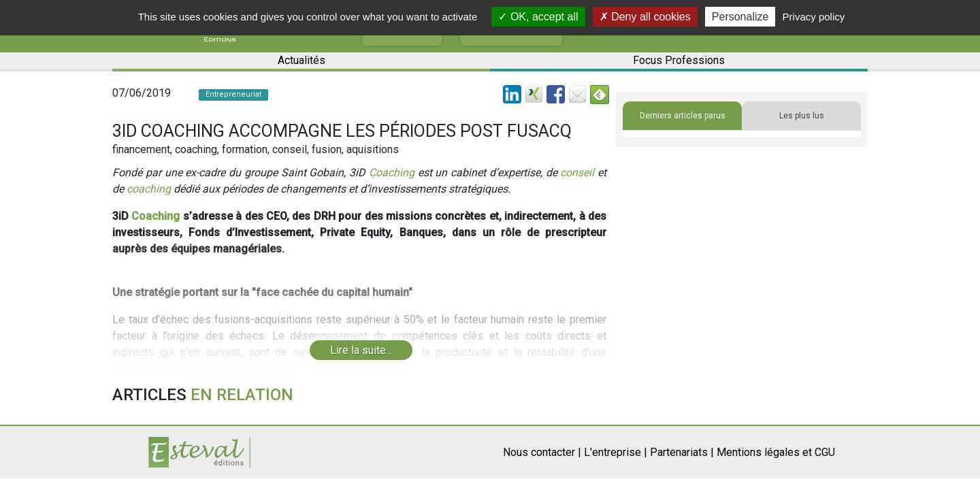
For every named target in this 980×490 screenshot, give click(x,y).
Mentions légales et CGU (776, 452)
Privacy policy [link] (814, 17)
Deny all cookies (645, 17)
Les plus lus (802, 116)
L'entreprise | (616, 452)
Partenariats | (682, 452)
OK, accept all (538, 17)
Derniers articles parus (683, 116)
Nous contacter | (542, 452)
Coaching (392, 173)
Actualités (301, 60)
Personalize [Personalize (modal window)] (740, 17)
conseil (577, 173)
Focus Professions (679, 60)
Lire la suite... (361, 350)
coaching (149, 189)
